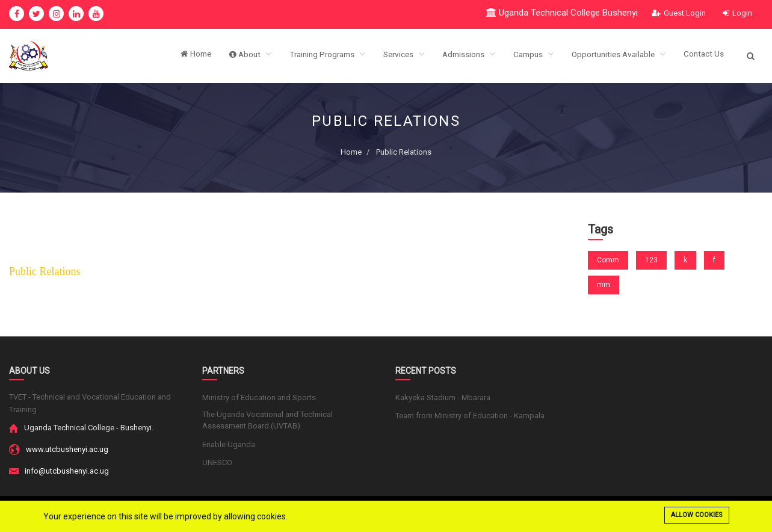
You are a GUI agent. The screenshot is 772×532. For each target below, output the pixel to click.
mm (604, 285)
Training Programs (311, 56)
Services (391, 56)
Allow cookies (697, 515)
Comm (608, 260)
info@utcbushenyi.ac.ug (67, 471)
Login (737, 13)
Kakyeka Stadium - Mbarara (443, 397)
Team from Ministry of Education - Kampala (470, 416)
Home (174, 56)
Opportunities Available (615, 56)
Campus (526, 56)
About (230, 56)
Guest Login (679, 13)
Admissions (459, 56)
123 (651, 260)
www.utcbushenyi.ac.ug (67, 449)
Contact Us (703, 56)
